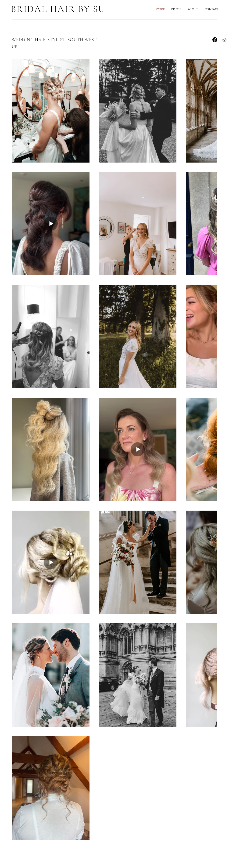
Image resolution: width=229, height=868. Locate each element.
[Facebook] (215, 40)
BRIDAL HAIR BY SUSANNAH (79, 9)
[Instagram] (224, 40)
